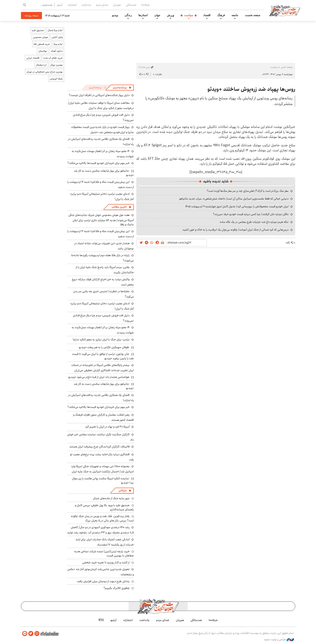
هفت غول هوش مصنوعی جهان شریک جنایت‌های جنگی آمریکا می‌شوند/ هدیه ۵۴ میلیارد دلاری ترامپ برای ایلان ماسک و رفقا (101, 220)
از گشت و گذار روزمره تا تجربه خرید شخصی (106, 562)
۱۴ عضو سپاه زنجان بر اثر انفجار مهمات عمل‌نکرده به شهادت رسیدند (103, 154)
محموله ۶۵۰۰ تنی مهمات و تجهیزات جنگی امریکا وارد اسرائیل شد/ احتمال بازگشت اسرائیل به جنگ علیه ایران (102, 469)
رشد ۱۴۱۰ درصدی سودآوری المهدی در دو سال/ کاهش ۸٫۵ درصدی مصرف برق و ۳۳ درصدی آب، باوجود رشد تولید (100, 530)
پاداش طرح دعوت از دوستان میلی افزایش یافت (103, 581)
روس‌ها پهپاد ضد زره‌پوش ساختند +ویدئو (251, 89)
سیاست (189, 15)
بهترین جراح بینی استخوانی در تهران (45, 72)
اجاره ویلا (58, 44)
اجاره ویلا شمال (55, 30)
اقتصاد (207, 15)
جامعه (235, 15)
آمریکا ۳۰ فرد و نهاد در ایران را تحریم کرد (107, 427)
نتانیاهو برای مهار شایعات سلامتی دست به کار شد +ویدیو (104, 173)
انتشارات (72, 5)
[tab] (122, 88)
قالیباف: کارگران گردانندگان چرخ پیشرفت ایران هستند (99, 447)
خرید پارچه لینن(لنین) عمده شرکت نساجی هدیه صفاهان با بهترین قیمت (104, 553)
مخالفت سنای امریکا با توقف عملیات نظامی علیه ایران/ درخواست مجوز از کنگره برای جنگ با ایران (101, 106)
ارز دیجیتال (41, 65)
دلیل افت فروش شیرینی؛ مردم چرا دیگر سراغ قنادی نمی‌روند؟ (103, 318)
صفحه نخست (253, 15)
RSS (101, 620)
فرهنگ (221, 15)
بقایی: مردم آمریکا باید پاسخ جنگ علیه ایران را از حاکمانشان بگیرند (105, 270)
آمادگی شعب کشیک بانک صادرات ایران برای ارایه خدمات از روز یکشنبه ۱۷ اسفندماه (105, 542)
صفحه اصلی (287, 67)
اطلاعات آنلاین (285, 10)
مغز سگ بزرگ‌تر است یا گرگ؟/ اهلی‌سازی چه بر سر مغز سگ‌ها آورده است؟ (248, 191)
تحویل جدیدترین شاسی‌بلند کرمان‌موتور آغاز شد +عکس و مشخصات (101, 572)
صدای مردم (102, 5)
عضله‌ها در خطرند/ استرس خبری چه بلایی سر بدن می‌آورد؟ (103, 294)
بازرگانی (123, 490)
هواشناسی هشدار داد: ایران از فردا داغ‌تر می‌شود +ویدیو (99, 377)
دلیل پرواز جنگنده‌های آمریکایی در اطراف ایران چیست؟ (99, 95)
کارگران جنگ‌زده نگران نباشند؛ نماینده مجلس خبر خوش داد (100, 437)
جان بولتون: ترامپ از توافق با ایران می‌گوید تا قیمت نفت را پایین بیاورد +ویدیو (103, 356)
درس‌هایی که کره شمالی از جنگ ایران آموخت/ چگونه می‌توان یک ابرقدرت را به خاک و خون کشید (235, 230)
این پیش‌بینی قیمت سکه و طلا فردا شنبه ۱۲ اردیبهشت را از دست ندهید (101, 185)
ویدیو (115, 15)
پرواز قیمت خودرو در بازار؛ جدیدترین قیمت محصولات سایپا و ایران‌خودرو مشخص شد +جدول (102, 130)
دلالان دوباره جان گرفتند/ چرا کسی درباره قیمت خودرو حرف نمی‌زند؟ (251, 214)
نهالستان (43, 51)
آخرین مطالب (119, 207)
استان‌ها (143, 15)
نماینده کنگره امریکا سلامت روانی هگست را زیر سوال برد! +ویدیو (103, 481)
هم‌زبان (117, 5)
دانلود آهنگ (57, 51)
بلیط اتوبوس (56, 79)
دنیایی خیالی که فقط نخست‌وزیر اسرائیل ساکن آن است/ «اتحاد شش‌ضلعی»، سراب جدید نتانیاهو (234, 199)
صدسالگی (131, 5)
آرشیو (60, 5)
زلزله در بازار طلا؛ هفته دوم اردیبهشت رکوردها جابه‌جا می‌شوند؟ (102, 258)
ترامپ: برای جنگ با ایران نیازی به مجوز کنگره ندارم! (101, 339)
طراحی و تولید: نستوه (279, 640)
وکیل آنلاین (57, 37)
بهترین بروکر (57, 65)
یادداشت (86, 5)
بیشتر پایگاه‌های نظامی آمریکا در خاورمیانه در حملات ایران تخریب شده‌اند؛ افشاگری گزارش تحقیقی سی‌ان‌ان (103, 368)
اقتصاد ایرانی (33, 58)
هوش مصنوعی (40, 37)
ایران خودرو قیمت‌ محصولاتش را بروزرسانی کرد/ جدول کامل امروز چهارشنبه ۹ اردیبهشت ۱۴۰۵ (237, 206)
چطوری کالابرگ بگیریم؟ (117, 588)
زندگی (128, 15)
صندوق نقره (38, 30)
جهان (157, 15)
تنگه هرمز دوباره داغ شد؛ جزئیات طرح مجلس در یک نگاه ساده (254, 222)
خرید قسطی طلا (42, 44)
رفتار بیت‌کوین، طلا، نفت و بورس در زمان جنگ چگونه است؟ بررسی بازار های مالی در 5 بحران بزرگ (102, 518)
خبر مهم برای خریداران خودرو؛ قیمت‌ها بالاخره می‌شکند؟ (99, 163)
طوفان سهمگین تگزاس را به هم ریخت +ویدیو (104, 347)
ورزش (170, 15)
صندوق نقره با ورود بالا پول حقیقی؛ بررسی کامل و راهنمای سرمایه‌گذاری (104, 507)
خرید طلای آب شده (53, 58)
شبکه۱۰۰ (146, 5)
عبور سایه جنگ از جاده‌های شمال (111, 498)
